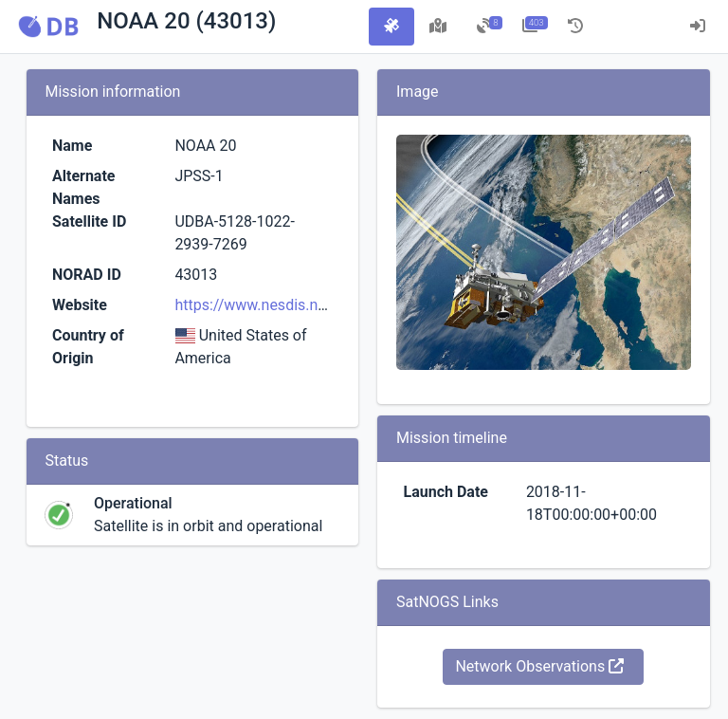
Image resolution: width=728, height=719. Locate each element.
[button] (48, 27)
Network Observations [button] (539, 666)
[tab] (391, 27)
